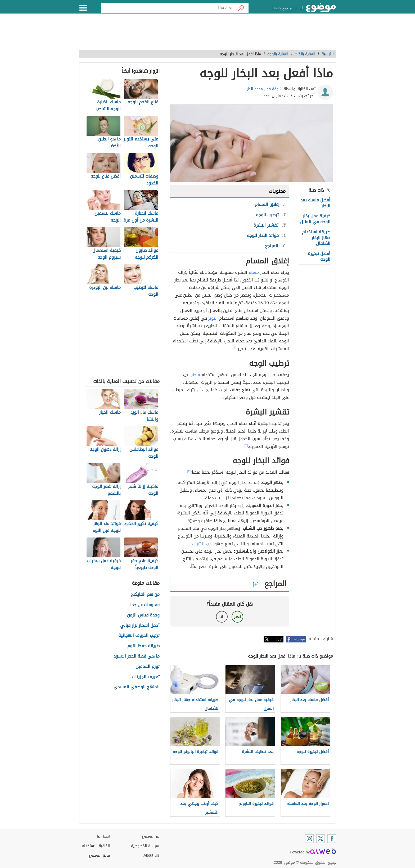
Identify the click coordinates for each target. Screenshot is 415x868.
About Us (151, 855)
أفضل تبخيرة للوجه (319, 256)
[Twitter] (321, 839)
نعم (237, 617)
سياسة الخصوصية (145, 846)
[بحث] (241, 8)
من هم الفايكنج (145, 595)
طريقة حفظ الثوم (143, 646)
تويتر (279, 639)
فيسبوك (299, 639)
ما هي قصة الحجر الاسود (137, 656)
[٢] (246, 445)
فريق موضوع (99, 855)
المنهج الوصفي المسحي (137, 687)
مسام (254, 272)
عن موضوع (150, 836)
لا (222, 617)
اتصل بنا (103, 836)
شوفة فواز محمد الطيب (263, 89)
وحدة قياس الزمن (143, 615)
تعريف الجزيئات (146, 677)
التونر (213, 318)
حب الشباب (202, 544)
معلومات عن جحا (145, 605)
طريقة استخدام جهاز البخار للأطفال (316, 238)
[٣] (189, 471)
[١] (235, 347)
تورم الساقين (148, 667)
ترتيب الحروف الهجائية (139, 636)
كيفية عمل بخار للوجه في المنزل (315, 219)
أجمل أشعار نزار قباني (140, 626)
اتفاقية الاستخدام (96, 846)
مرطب (195, 375)
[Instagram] (309, 839)
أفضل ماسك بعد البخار (315, 203)
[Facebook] (332, 839)
